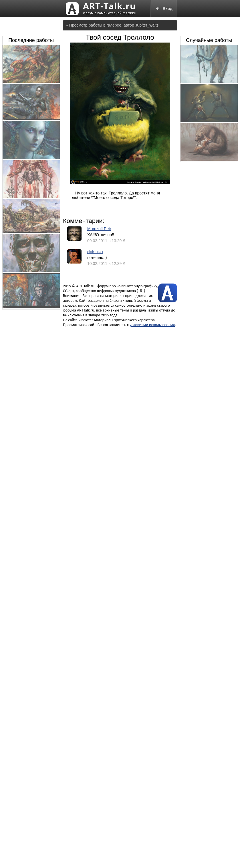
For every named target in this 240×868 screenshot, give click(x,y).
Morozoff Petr (99, 229)
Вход (164, 9)
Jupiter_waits (147, 25)
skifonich (95, 252)
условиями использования (152, 325)
